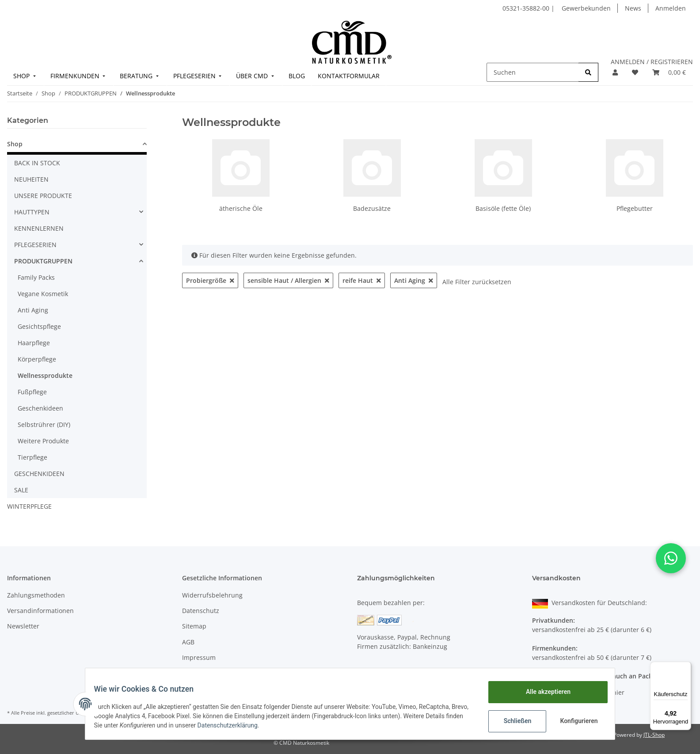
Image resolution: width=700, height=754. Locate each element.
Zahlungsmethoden (36, 595)
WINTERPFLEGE (29, 506)
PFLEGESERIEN (35, 245)
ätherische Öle (241, 208)
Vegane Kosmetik (43, 294)
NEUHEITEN (31, 179)
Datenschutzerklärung (272, 725)
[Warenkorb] (669, 72)
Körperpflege (37, 359)
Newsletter (23, 626)
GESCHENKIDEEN (39, 474)
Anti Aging (414, 280)
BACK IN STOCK (37, 163)
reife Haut (362, 280)
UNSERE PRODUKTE (43, 196)
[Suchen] (533, 72)
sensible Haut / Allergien (288, 280)
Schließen (512, 721)
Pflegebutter (635, 208)
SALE (21, 490)
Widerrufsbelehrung (212, 595)
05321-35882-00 (527, 8)
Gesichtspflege (39, 326)
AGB (188, 642)
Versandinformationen (40, 611)
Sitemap (194, 626)
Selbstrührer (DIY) (44, 425)
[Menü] (686, 667)
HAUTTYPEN (32, 212)
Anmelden (671, 8)
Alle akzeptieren (542, 692)
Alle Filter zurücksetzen (477, 282)
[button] (615, 72)
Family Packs (36, 277)
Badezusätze (372, 208)
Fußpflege (32, 392)
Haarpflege (34, 343)
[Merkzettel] (635, 72)
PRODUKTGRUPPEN (43, 261)
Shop (15, 144)
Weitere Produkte (43, 441)
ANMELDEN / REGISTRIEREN (652, 62)
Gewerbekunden (586, 8)
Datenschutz (201, 611)
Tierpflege (32, 457)
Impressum (199, 657)
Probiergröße (210, 280)
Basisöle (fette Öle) (503, 208)
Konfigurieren (574, 721)
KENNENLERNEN (39, 228)
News (633, 8)
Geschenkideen (40, 408)
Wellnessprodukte (45, 375)
